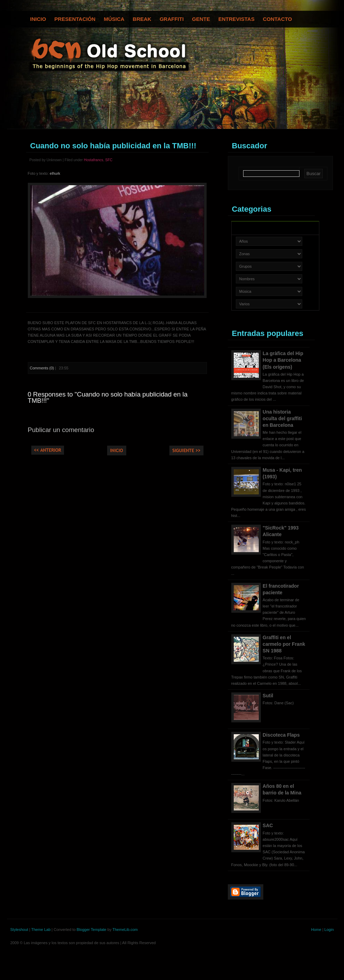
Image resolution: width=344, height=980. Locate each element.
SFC (109, 160)
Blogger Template (91, 930)
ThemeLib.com (125, 930)
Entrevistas (237, 19)
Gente (201, 19)
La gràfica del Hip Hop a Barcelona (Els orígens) (283, 360)
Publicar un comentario (61, 430)
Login (329, 930)
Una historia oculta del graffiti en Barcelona (282, 418)
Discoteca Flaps (281, 735)
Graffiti (172, 19)
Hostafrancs (94, 160)
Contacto (278, 19)
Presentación (75, 19)
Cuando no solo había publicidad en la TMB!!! (113, 146)
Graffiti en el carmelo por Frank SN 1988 (284, 644)
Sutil (268, 696)
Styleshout (19, 930)
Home (316, 930)
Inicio (38, 19)
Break (142, 19)
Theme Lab (41, 930)
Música (114, 19)
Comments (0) (42, 368)
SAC (268, 825)
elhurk (55, 173)
